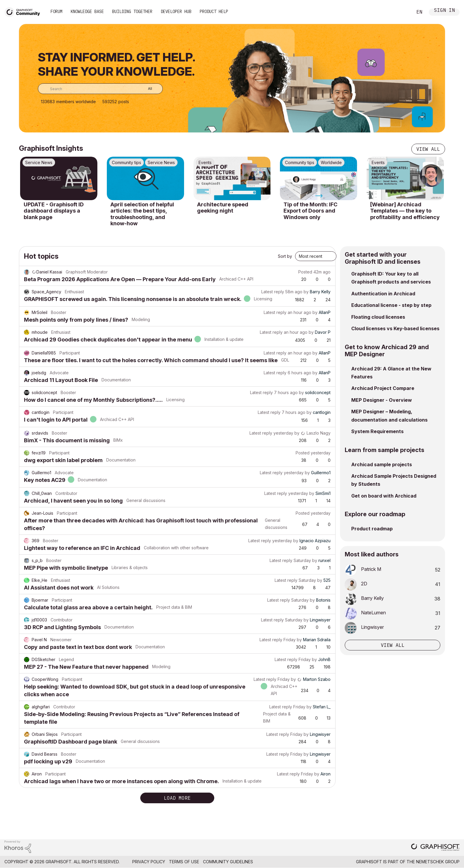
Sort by (285, 256)
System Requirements (377, 431)
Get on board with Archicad (384, 496)
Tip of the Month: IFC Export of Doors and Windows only (310, 211)
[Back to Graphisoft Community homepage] (24, 11)
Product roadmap (372, 529)
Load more (177, 798)
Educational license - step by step (391, 305)
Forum (57, 12)
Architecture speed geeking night (223, 208)
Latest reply (273, 292)
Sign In (444, 11)
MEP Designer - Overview (382, 400)
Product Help (214, 12)
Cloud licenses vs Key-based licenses (395, 328)
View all (428, 149)
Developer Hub (176, 12)
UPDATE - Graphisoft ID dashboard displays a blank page (54, 211)
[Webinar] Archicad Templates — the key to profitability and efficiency (405, 211)
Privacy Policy (149, 862)
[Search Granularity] (146, 89)
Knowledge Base (87, 12)
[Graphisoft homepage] (435, 848)
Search (402, 12)
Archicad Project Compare (383, 388)
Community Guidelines (228, 862)
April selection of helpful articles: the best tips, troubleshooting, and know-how (142, 214)
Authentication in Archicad (383, 294)
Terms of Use (184, 862)
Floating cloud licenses (378, 317)
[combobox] (100, 89)
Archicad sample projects (382, 464)
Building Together (132, 12)
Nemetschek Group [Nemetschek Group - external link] (438, 862)
